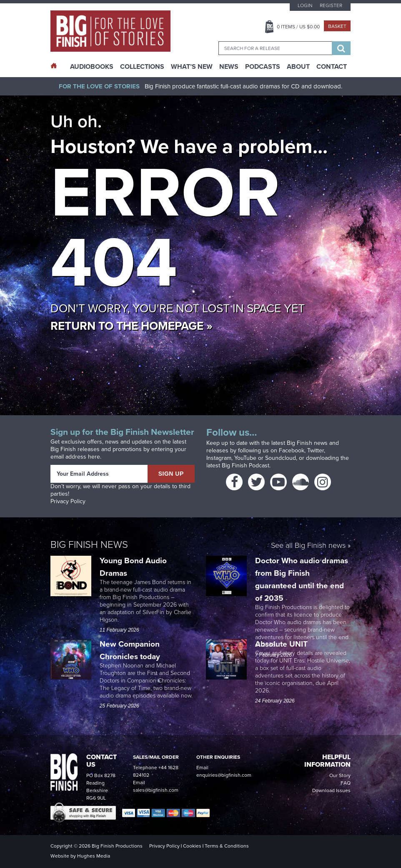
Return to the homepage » (132, 326)
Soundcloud (281, 458)
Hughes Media (94, 856)
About (298, 67)
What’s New (192, 67)
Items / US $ (298, 27)
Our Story (340, 775)
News (229, 67)
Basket (337, 26)
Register (331, 5)
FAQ (346, 783)
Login (305, 5)
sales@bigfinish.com (156, 790)
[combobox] (275, 48)
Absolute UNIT (282, 644)
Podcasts (263, 67)
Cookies (192, 846)
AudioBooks (92, 67)
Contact (332, 67)
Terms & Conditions (227, 846)
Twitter (316, 450)
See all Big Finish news (308, 546)
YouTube (245, 458)
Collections (142, 67)
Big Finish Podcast (246, 465)
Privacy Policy (68, 501)
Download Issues (331, 790)
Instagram (219, 458)
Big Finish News (89, 544)
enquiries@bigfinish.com (224, 775)
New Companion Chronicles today (130, 650)
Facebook (292, 450)
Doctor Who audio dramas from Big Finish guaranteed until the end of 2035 (302, 579)
